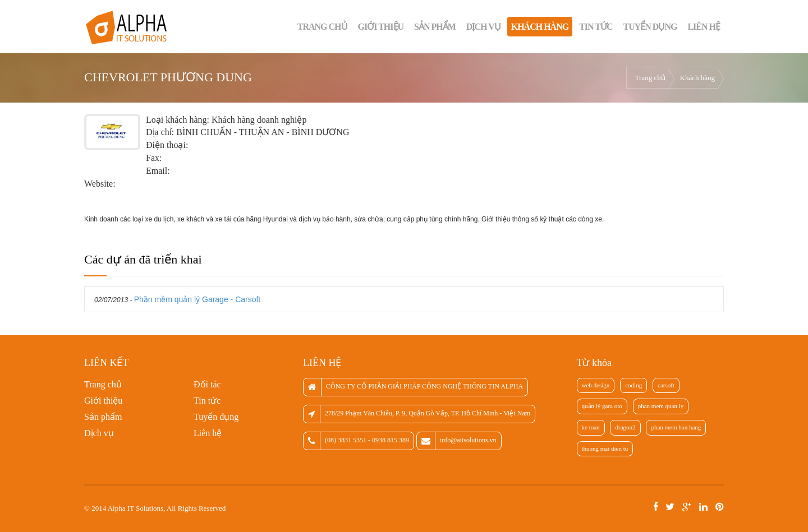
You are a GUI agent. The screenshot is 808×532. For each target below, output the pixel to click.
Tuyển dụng (650, 27)
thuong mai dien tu (605, 448)
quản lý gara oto (602, 406)
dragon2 (625, 427)
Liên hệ (704, 27)
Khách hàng (540, 27)
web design (596, 385)
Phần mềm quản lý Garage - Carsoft (198, 299)
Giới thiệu (381, 27)
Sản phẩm (435, 27)
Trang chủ (322, 27)
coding (633, 385)
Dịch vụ (483, 27)
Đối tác (207, 384)
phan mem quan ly (661, 406)
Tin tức (596, 27)
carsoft (666, 385)
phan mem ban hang (676, 427)
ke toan (591, 427)
